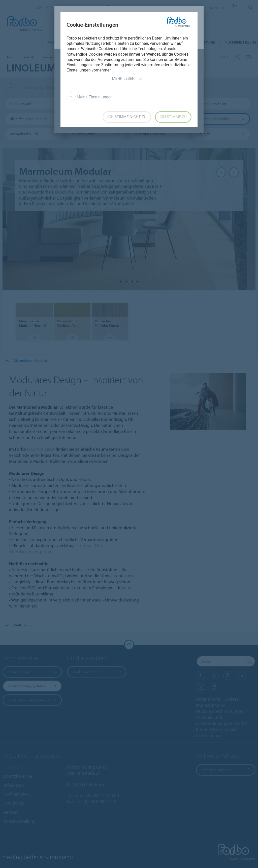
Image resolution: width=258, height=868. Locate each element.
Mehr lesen (127, 79)
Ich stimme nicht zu (127, 117)
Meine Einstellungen (90, 97)
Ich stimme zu (173, 117)
